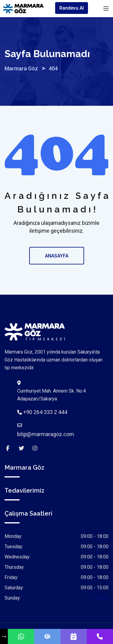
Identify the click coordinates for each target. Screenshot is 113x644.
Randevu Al (72, 8)
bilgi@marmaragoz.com (46, 434)
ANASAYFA (57, 256)
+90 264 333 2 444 (45, 412)
